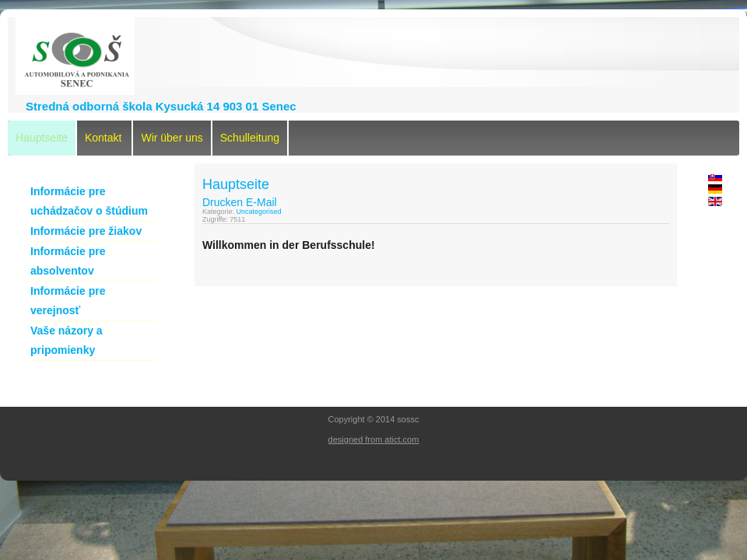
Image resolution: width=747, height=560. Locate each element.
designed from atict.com (374, 439)
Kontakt (103, 138)
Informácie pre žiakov (86, 231)
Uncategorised (259, 212)
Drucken (223, 202)
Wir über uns (172, 138)
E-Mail (261, 202)
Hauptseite (42, 138)
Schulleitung (250, 138)
